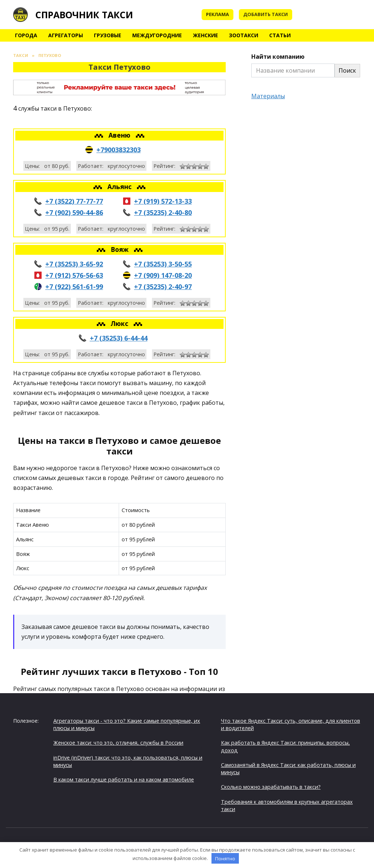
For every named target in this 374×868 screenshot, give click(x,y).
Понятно (225, 859)
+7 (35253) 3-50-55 (163, 264)
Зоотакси (244, 35)
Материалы (268, 96)
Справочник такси (84, 15)
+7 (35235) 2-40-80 (163, 212)
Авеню (120, 135)
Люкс (120, 323)
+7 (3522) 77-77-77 (74, 201)
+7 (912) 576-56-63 (74, 275)
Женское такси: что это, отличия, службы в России (118, 743)
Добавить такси (266, 14)
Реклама (217, 14)
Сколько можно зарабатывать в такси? (271, 787)
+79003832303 (119, 150)
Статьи (280, 35)
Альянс (120, 187)
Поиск (347, 70)
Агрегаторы (66, 35)
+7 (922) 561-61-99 (74, 287)
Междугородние (157, 35)
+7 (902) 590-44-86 (74, 212)
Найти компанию (278, 57)
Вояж (121, 249)
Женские (205, 35)
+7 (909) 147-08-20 (163, 275)
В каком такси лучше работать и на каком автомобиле (124, 779)
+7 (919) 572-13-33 (163, 201)
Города (26, 35)
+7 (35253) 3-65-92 (74, 264)
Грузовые (108, 35)
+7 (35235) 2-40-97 (163, 287)
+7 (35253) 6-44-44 (119, 338)
